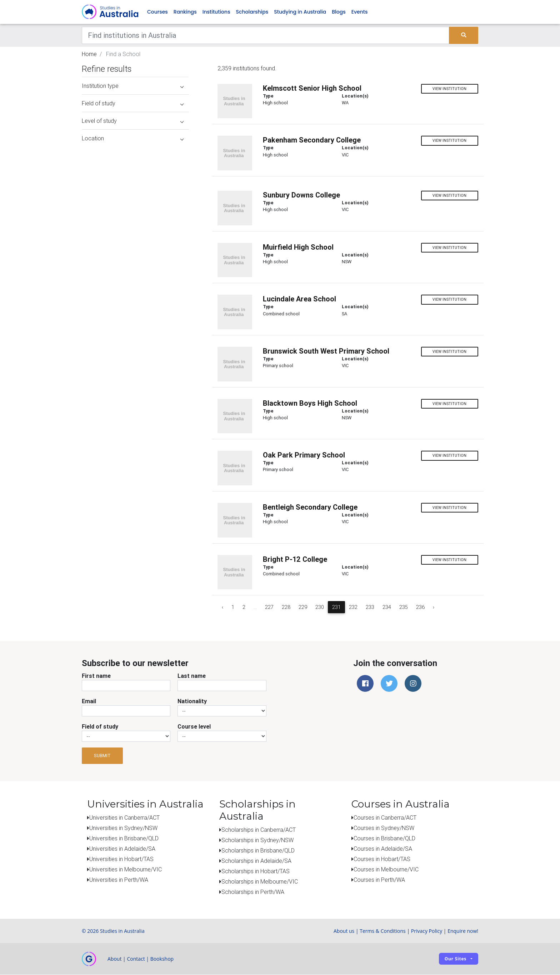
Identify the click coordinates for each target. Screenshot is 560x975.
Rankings (185, 12)
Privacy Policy (427, 931)
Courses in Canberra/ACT (385, 818)
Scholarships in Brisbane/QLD (258, 851)
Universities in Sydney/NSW (123, 828)
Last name (192, 676)
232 (353, 608)
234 (387, 608)
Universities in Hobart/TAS (121, 859)
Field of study (100, 727)
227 (269, 608)
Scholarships (252, 12)
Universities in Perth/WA (119, 880)
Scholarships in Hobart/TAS (256, 871)
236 (420, 608)
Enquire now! (463, 931)
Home (89, 54)
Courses (157, 12)
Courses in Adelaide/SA (383, 849)
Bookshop (162, 959)
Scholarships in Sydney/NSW (257, 840)
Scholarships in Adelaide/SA (256, 861)
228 (286, 608)
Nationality (192, 701)
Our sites (456, 959)
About (114, 959)
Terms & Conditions (383, 931)
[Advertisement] (135, 564)
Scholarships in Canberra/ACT (259, 830)
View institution (449, 89)
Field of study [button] (133, 104)
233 (370, 608)
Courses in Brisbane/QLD (384, 839)
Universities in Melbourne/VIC (126, 870)
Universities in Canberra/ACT (124, 818)
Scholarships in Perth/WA (253, 892)
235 (404, 608)
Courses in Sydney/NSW (384, 828)
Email (89, 701)
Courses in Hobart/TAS (382, 859)
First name (96, 676)
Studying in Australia (300, 12)
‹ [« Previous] (222, 608)
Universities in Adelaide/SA (122, 849)
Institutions (216, 12)
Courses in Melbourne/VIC (386, 870)
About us (344, 931)
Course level (194, 727)
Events (360, 12)
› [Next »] (434, 608)
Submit (102, 756)
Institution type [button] (133, 86)
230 (320, 608)
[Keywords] (266, 36)
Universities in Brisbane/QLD (124, 839)
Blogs (339, 12)
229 (303, 608)
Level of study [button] (133, 121)
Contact (136, 959)
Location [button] (133, 139)
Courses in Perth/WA (379, 880)
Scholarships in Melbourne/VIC (260, 882)
